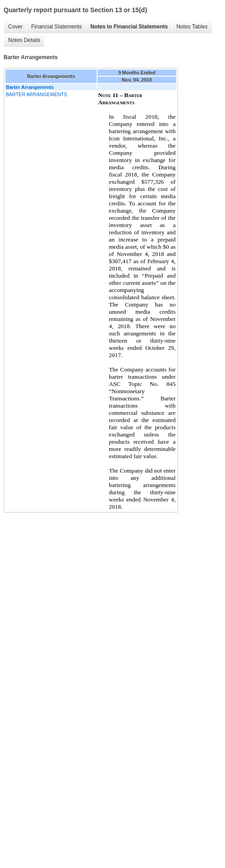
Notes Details (24, 40)
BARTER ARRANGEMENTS (36, 94)
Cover (15, 27)
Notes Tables (192, 27)
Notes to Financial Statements (129, 27)
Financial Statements (56, 27)
